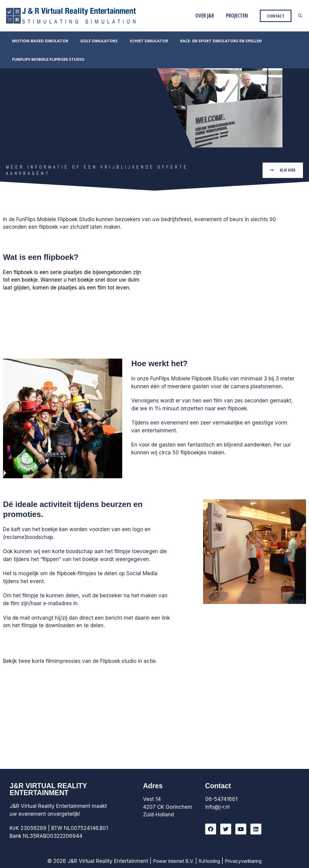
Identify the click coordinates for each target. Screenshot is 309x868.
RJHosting (209, 861)
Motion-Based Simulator (38, 41)
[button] (282, 170)
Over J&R (207, 16)
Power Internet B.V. (169, 861)
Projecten (238, 16)
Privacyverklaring (247, 861)
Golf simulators (93, 41)
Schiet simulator (138, 41)
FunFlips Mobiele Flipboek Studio (46, 59)
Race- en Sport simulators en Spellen (206, 41)
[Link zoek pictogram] (300, 16)
